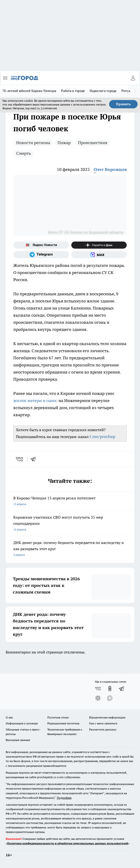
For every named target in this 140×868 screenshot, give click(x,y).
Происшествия (93, 143)
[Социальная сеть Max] (99, 255)
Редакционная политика (63, 723)
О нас (9, 717)
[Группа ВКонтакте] (98, 689)
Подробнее (64, 798)
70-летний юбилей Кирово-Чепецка (29, 91)
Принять (123, 104)
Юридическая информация (107, 717)
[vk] (20, 459)
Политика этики (58, 717)
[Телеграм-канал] (41, 255)
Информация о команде (22, 723)
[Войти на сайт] (133, 78)
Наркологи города (103, 91)
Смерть (24, 153)
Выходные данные (18, 740)
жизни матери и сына (35, 400)
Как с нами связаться (103, 723)
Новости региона (33, 143)
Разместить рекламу (103, 729)
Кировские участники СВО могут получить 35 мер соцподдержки (70, 524)
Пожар (64, 143)
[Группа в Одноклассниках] (110, 689)
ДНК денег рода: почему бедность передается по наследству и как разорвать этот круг (70, 549)
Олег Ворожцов (110, 169)
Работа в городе (73, 91)
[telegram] (35, 459)
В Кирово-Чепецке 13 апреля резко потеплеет (70, 501)
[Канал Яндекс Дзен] (99, 245)
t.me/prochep (102, 436)
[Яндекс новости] (41, 245)
